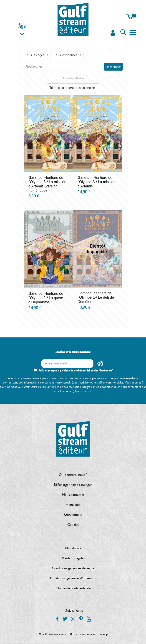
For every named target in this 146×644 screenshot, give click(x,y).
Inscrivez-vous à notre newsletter (73, 352)
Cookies (73, 525)
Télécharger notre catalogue (73, 485)
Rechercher (113, 67)
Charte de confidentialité (73, 588)
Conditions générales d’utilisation (73, 578)
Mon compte (73, 515)
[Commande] (73, 88)
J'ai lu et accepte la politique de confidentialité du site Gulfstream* (76, 371)
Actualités (73, 505)
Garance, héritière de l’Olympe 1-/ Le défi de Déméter (96, 297)
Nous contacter (73, 495)
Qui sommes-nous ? (73, 475)
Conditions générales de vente (73, 568)
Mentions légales (73, 558)
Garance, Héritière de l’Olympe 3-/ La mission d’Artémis (96, 182)
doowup (103, 634)
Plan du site (73, 548)
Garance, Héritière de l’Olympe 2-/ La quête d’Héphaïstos (46, 298)
